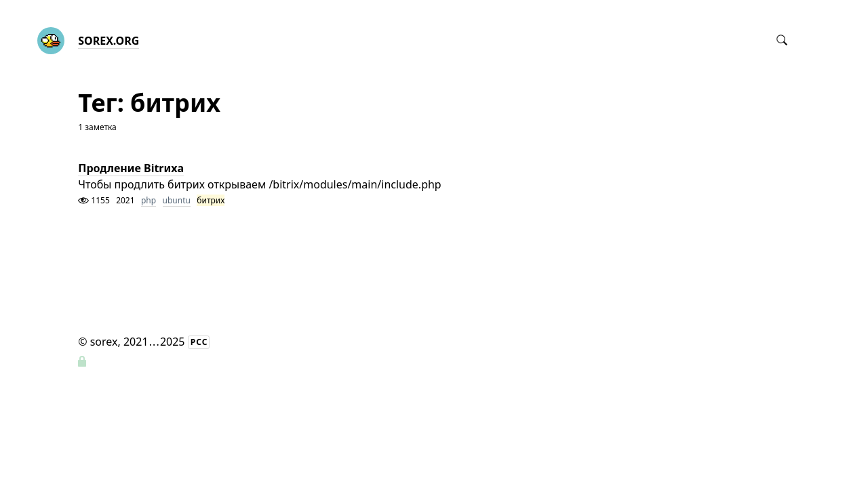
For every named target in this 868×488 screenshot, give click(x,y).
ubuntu (177, 200)
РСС (199, 342)
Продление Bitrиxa (131, 168)
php (149, 200)
